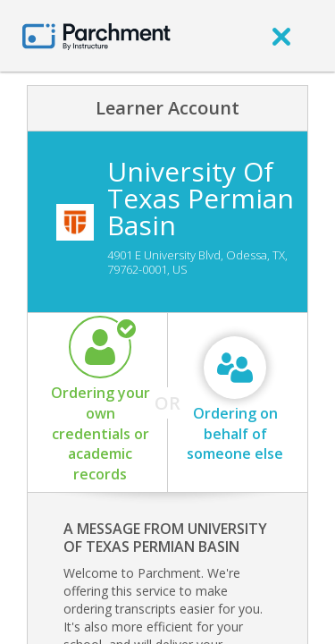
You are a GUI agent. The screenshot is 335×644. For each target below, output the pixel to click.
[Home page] (96, 35)
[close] (281, 36)
